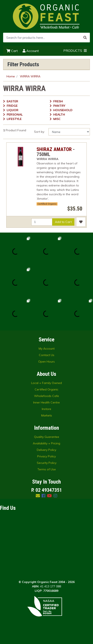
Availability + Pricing (46, 443)
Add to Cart (63, 222)
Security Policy (47, 463)
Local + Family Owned (46, 383)
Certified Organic (47, 204)
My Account (47, 349)
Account (31, 51)
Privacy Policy (46, 456)
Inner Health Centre (46, 402)
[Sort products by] (69, 132)
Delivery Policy (46, 450)
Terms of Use (47, 469)
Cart (12, 51)
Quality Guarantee (47, 437)
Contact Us (47, 355)
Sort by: (39, 132)
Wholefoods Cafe (46, 396)
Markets (47, 415)
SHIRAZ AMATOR (54, 149)
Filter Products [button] (23, 64)
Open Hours (46, 362)
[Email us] (38, 496)
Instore (46, 409)
